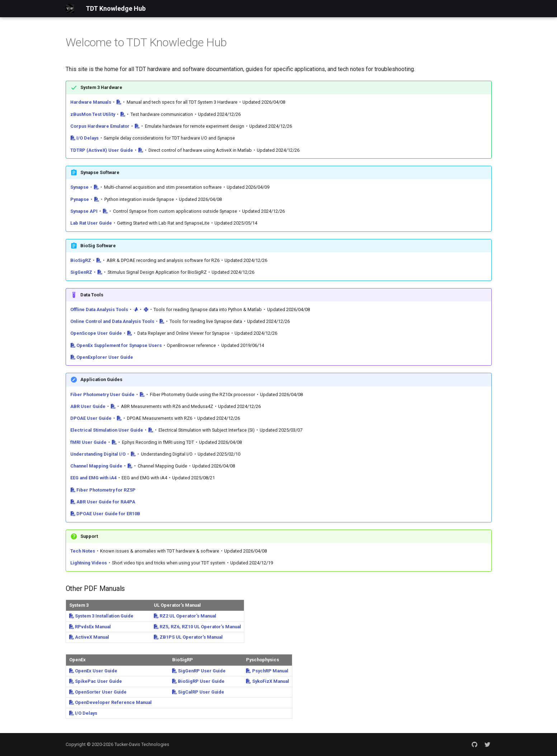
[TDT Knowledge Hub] (70, 9)
